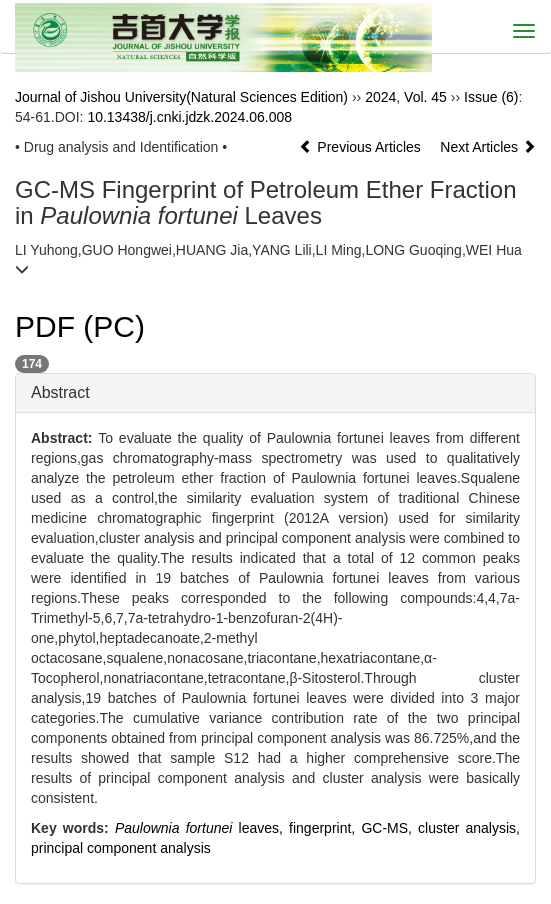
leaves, (202, 828)
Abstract (60, 392)
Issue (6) (491, 97)
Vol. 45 (425, 97)
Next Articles (488, 147)
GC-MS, (389, 828)
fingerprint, (325, 828)
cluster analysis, (469, 828)
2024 (380, 97)
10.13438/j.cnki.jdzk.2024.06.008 (189, 117)
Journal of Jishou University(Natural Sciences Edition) (181, 97)
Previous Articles (361, 147)
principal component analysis (121, 848)
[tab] (275, 393)
